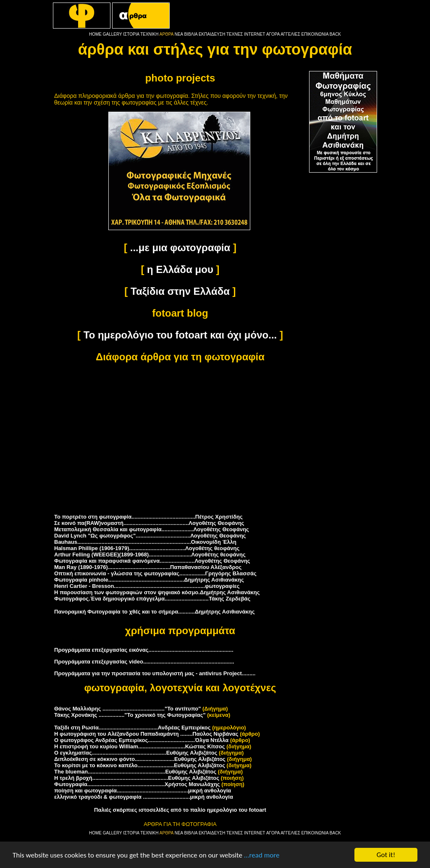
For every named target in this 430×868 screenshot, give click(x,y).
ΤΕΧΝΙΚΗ (149, 34)
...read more (262, 855)
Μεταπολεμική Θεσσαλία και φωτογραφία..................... (152, 529)
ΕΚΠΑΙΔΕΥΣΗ (212, 34)
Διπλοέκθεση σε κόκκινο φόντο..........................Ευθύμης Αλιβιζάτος (140, 759)
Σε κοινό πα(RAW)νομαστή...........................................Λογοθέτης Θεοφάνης (149, 523)
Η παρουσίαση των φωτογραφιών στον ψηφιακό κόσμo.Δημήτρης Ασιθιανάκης (157, 592)
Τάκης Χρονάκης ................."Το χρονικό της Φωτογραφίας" (130, 715)
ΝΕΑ (179, 34)
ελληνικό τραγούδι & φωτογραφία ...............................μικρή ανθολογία (144, 797)
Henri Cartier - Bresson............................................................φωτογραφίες (147, 586)
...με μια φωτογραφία (180, 248)
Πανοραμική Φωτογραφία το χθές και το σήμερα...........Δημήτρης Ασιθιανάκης (154, 612)
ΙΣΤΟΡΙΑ (131, 34)
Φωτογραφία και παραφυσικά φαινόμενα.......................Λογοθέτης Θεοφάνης (152, 561)
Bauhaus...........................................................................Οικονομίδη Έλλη (145, 542)
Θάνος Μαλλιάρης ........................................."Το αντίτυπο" (127, 709)
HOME (95, 34)
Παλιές (103, 810)
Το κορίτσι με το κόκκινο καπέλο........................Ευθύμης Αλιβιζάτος (140, 765)
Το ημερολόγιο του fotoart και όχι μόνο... (180, 335)
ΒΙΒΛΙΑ (191, 34)
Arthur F (150, 555)
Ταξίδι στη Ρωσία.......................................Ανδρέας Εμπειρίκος (132, 728)
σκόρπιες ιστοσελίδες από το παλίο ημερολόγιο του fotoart (190, 810)
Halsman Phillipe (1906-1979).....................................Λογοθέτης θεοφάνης (147, 548)
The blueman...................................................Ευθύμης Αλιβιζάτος (135, 772)
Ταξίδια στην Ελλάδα (180, 291)
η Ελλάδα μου (180, 269)
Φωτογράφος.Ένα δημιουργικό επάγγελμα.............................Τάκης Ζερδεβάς (152, 599)
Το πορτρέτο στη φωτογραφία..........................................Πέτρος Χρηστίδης (148, 517)
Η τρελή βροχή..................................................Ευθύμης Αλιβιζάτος (137, 778)
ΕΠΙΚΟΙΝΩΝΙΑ (315, 34)
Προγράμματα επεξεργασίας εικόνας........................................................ (144, 650)
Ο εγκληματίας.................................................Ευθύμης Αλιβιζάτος (136, 753)
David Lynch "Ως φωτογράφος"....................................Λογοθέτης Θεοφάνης (150, 536)
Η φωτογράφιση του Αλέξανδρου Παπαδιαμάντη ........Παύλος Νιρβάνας (146, 734)
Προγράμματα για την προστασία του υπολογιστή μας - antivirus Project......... (155, 673)
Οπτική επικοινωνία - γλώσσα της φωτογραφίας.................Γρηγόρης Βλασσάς (155, 573)
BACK (335, 34)
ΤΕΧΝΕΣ (235, 34)
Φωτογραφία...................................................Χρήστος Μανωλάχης (137, 784)
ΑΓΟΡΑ (273, 34)
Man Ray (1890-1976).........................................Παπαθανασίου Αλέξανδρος (148, 567)
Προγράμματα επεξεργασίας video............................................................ (144, 662)
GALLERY (113, 34)
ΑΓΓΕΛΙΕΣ (290, 34)
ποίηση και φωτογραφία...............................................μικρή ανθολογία (143, 791)
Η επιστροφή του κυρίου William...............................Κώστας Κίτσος (140, 746)
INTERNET (254, 34)
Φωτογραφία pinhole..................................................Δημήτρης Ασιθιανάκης (149, 580)
